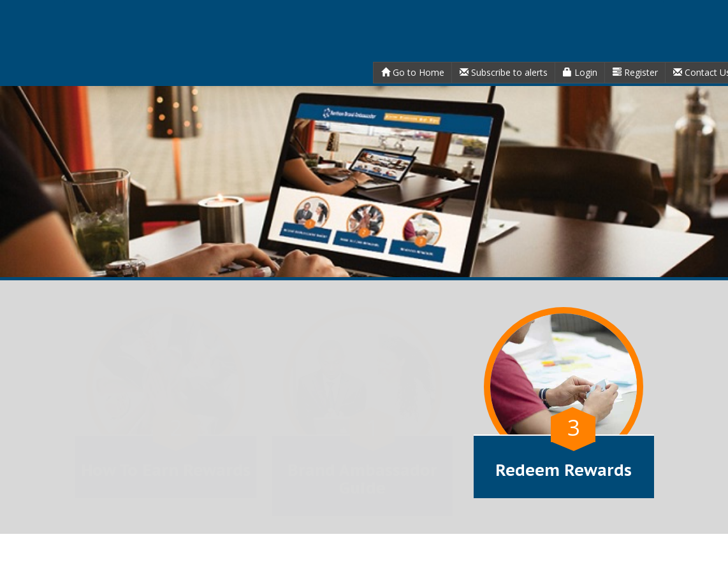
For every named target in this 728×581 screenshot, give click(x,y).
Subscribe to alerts (504, 72)
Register (635, 72)
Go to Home (413, 72)
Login (580, 72)
